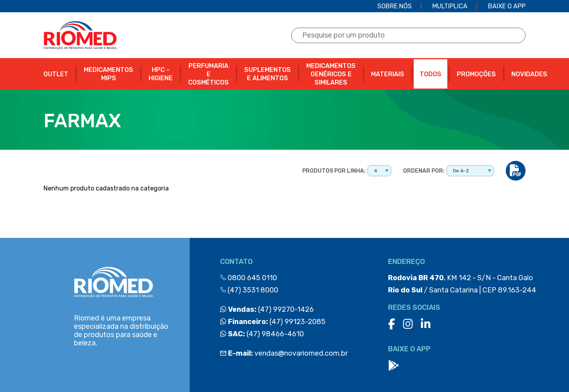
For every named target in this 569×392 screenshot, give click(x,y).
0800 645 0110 (249, 278)
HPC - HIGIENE (161, 74)
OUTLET (56, 74)
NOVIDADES (529, 74)
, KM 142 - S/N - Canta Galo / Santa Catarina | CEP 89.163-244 (462, 284)
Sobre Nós (395, 6)
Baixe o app (507, 6)
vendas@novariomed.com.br (284, 353)
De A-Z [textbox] (461, 171)
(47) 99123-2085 (273, 322)
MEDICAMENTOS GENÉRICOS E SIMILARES (331, 74)
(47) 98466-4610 (262, 334)
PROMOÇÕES (476, 74)
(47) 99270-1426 (267, 309)
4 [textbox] (376, 171)
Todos (431, 74)
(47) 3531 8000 (249, 290)
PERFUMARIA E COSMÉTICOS (208, 74)
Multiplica (450, 6)
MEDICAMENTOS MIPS (108, 74)
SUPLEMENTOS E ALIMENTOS (268, 74)
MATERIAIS (388, 74)
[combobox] (379, 171)
